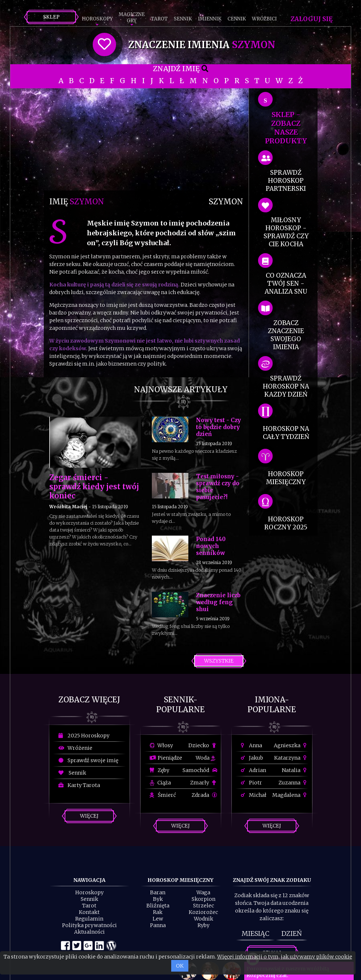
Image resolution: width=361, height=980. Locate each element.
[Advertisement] (146, 139)
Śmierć (163, 795)
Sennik (183, 19)
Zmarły (204, 783)
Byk (158, 899)
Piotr (251, 783)
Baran (158, 892)
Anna (251, 745)
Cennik (237, 19)
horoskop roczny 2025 (286, 523)
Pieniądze (166, 758)
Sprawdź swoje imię (88, 760)
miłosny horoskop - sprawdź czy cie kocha (286, 232)
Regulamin (89, 919)
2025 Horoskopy (84, 736)
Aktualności (89, 932)
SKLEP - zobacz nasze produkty (286, 128)
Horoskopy (97, 19)
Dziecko (203, 745)
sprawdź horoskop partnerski (286, 181)
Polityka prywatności (89, 925)
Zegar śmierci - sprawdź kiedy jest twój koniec (94, 487)
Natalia (295, 770)
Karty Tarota (79, 785)
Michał (254, 795)
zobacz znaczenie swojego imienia (286, 335)
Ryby (203, 925)
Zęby (160, 770)
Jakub (252, 758)
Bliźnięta (158, 906)
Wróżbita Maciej (68, 507)
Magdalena (290, 795)
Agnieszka (291, 745)
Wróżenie (75, 748)
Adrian (254, 770)
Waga (203, 892)
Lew (158, 919)
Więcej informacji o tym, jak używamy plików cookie (285, 957)
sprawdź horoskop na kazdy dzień (286, 386)
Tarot (159, 19)
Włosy (161, 745)
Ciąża (160, 783)
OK (180, 966)
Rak (158, 912)
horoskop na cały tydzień (286, 433)
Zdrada (204, 795)
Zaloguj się (312, 19)
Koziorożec (203, 912)
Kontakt (89, 912)
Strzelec (203, 906)
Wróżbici (264, 19)
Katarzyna (291, 758)
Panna (158, 925)
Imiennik (210, 19)
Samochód (200, 770)
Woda (206, 758)
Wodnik (203, 919)
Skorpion (203, 899)
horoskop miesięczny (286, 478)
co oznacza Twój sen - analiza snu (286, 283)
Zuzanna (293, 783)
